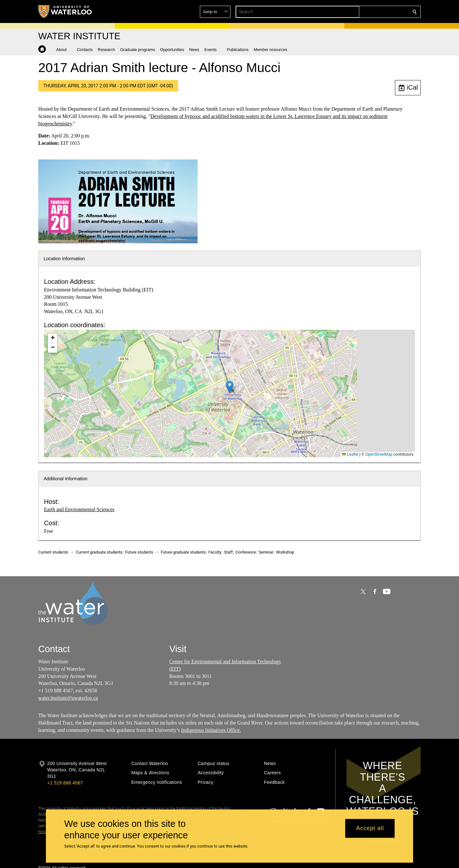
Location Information (64, 259)
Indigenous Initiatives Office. (211, 730)
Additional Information (66, 479)
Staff (228, 552)
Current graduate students (99, 552)
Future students (139, 552)
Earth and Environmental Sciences (79, 509)
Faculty (215, 552)
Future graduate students (183, 552)
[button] (368, 12)
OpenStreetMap (379, 454)
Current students (53, 552)
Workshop (285, 552)
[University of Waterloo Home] (65, 11)
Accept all (370, 828)
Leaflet (350, 454)
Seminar (266, 552)
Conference (245, 552)
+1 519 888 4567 (65, 783)
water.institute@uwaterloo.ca (68, 698)
